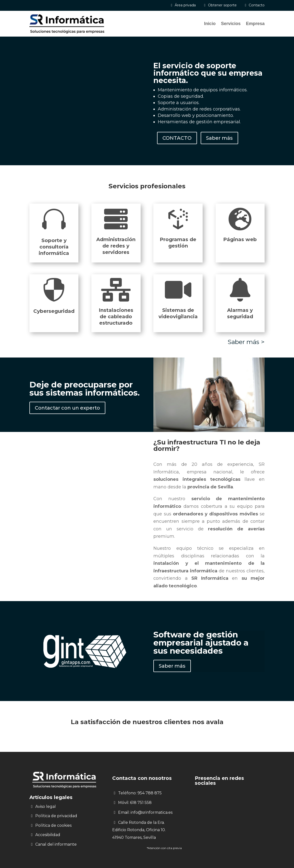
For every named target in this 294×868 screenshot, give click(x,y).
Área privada (185, 5)
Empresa (255, 24)
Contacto (257, 5)
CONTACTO (177, 138)
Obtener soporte (222, 5)
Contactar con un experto (67, 408)
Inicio (210, 24)
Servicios (231, 24)
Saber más (219, 138)
